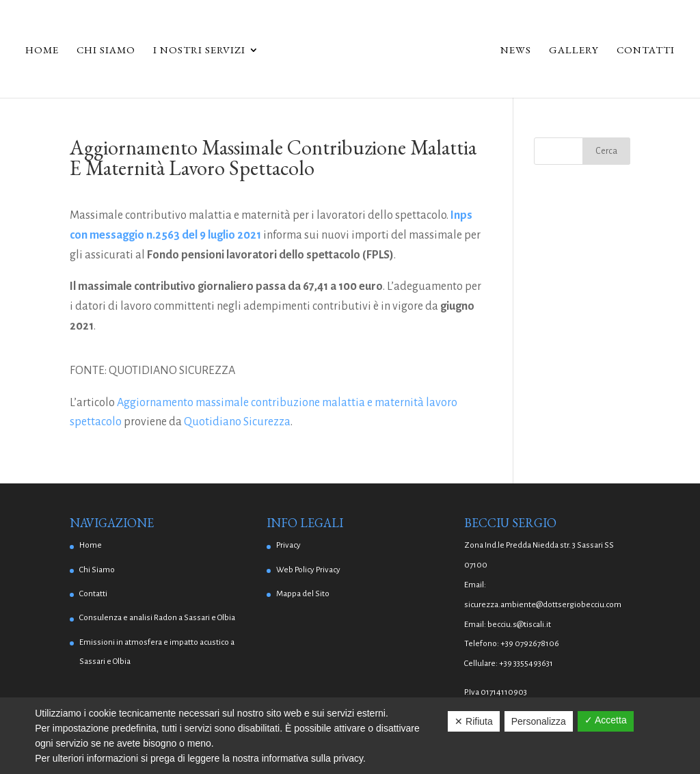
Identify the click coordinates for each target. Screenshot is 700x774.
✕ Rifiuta (474, 721)
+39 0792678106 (530, 644)
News (516, 51)
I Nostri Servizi (199, 51)
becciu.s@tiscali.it (519, 625)
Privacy (288, 545)
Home (42, 51)
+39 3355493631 (526, 664)
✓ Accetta (606, 720)
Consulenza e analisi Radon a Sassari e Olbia (157, 618)
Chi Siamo (106, 51)
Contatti (646, 51)
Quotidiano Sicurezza (237, 422)
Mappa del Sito (303, 594)
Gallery (574, 51)
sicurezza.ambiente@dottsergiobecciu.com (543, 605)
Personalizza (539, 721)
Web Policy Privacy (308, 570)
